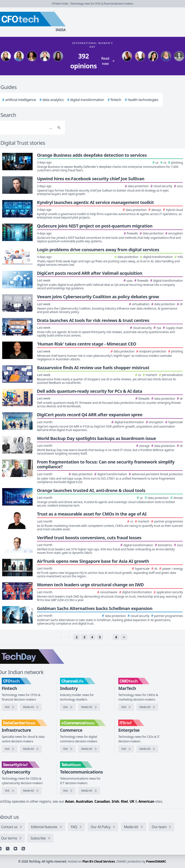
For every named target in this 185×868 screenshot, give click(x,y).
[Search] (59, 128)
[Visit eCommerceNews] (68, 749)
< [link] (61, 637)
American (146, 801)
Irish (116, 801)
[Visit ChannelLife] (68, 707)
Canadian (102, 801)
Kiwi (124, 801)
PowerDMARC (156, 861)
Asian (70, 801)
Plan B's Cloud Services (99, 861)
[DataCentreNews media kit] (31, 749)
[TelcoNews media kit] (89, 791)
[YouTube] (15, 849)
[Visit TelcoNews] (68, 791)
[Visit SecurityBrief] (10, 791)
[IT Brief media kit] (147, 749)
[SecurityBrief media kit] (31, 791)
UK (132, 801)
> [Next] (124, 637)
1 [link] (69, 637)
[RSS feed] (23, 849)
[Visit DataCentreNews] (10, 749)
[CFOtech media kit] (31, 707)
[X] (8, 849)
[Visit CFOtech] (10, 707)
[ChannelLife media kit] (89, 707)
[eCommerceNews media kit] (89, 749)
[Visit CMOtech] (126, 707)
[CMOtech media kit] (147, 707)
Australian (84, 801)
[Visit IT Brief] (126, 749)
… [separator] (108, 637)
